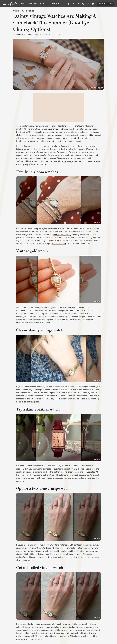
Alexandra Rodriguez (24, 35)
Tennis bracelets (59, 243)
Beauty (44, 4)
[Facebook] (69, 4)
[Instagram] (83, 4)
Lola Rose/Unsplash (96, 88)
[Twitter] (88, 4)
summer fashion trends (58, 129)
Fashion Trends (28, 11)
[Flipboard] (78, 4)
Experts (33, 4)
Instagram (97, 222)
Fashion (55, 4)
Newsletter (105, 4)
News (23, 4)
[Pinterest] (74, 4)
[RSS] (93, 4)
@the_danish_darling (62, 234)
